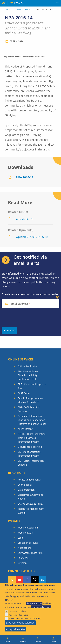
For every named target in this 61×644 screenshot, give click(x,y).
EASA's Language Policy (30, 504)
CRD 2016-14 (24, 219)
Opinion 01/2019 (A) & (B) (32, 237)
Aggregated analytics (19, 615)
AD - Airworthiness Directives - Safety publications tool (28, 375)
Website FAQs (25, 533)
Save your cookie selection (20, 623)
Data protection (26, 490)
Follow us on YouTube (19, 580)
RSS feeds (23, 558)
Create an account (28, 543)
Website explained (28, 528)
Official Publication (28, 366)
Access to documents (29, 480)
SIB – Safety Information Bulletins (31, 463)
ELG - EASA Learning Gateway (29, 409)
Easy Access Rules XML (30, 553)
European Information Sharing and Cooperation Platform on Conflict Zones (32, 420)
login (55, 294)
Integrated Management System (31, 511)
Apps (57, 3)
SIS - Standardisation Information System (29, 454)
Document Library (24, 9)
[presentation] (26, 318)
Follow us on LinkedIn (42, 580)
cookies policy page (41, 607)
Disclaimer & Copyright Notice (30, 497)
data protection (34, 603)
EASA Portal (24, 393)
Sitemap (22, 563)
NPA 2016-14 (25, 177)
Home (7, 9)
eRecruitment (25, 429)
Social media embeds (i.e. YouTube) (25, 618)
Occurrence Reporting (30, 447)
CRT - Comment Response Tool (32, 386)
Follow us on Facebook (27, 580)
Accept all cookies (16, 629)
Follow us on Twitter (35, 580)
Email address (20, 304)
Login (21, 538)
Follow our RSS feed (12, 580)
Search (38, 641)
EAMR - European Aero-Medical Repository (30, 400)
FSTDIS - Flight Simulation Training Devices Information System (32, 438)
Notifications (25, 548)
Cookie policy (25, 485)
